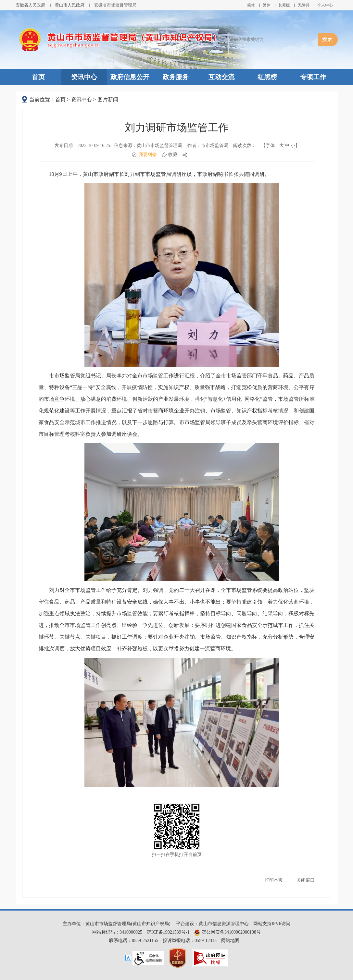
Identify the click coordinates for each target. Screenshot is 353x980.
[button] (284, 5)
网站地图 (230, 941)
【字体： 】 (280, 146)
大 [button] (282, 146)
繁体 (267, 5)
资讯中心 (84, 77)
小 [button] (293, 146)
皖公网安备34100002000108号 (227, 932)
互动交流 (221, 77)
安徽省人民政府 (30, 5)
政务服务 (176, 77)
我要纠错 (148, 155)
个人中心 (325, 5)
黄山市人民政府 (70, 5)
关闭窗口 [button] (306, 880)
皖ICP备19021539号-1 (168, 932)
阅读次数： (245, 146)
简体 (251, 5)
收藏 (173, 155)
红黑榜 (267, 77)
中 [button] (287, 146)
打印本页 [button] (274, 880)
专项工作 (313, 77)
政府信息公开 (130, 77)
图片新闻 (108, 99)
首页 (38, 77)
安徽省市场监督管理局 (115, 5)
